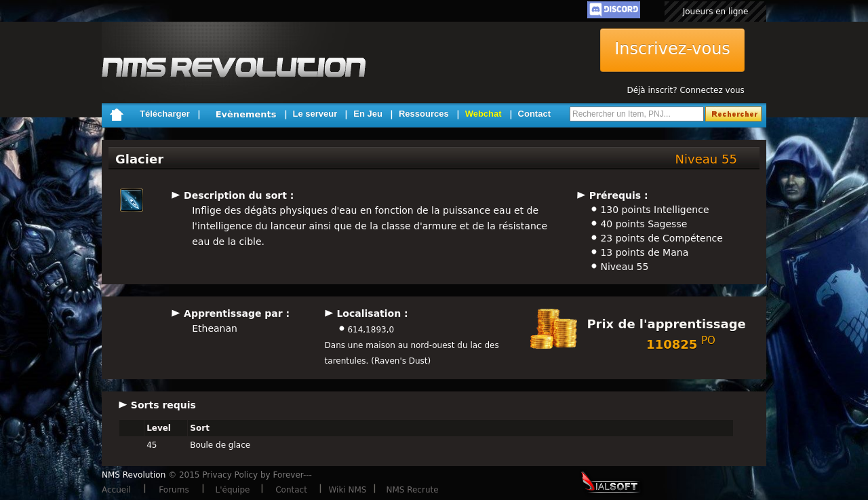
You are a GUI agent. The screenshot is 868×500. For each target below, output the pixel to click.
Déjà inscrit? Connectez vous (685, 90)
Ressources (424, 114)
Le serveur (315, 114)
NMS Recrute (412, 490)
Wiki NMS (348, 490)
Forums (174, 490)
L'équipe (233, 490)
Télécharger (165, 114)
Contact (534, 114)
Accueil (116, 490)
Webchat (484, 114)
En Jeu (368, 114)
